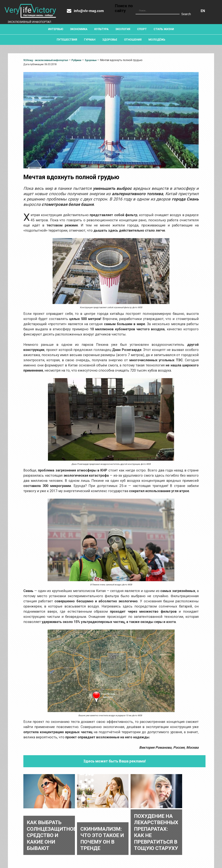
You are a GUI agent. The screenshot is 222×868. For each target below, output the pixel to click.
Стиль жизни (164, 29)
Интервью (56, 29)
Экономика (79, 29)
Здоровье (110, 40)
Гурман (90, 40)
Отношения (133, 40)
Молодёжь (157, 40)
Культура (101, 29)
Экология (123, 29)
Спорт (142, 29)
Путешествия (67, 40)
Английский (203, 11)
